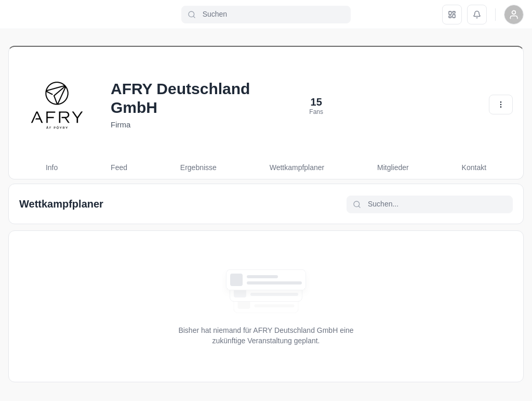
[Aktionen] (501, 105)
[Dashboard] (452, 15)
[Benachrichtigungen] (477, 15)
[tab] (52, 168)
